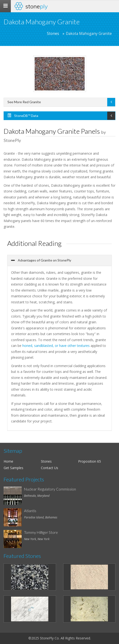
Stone (37, 6)
